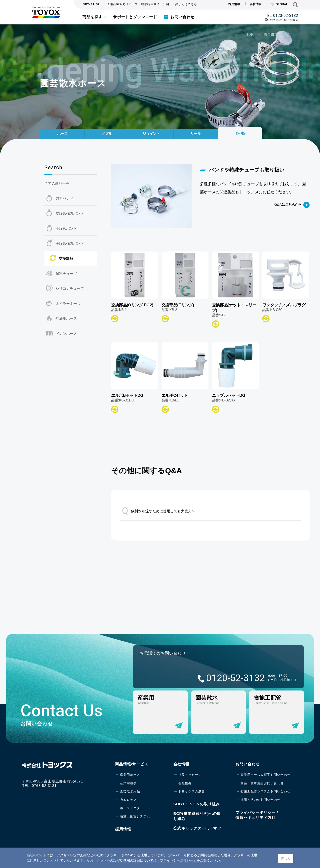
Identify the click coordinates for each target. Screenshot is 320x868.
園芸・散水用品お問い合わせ (262, 783)
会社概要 (185, 783)
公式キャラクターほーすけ (197, 828)
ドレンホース (66, 334)
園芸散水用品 (130, 791)
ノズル (107, 132)
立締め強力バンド (70, 213)
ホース (62, 132)
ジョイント (151, 132)
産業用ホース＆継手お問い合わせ (265, 775)
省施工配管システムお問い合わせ (265, 791)
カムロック (128, 800)
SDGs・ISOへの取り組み (197, 804)
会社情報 (256, 4)
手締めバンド (66, 228)
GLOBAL (279, 4)
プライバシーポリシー (177, 860)
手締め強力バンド (70, 243)
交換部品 (66, 258)
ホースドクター (132, 808)
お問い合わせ (182, 17)
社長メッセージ (190, 775)
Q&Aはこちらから (288, 205)
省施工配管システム (135, 816)
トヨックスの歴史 (192, 791)
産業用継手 (128, 783)
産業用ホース (130, 775)
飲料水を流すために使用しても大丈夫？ (159, 511)
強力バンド (64, 199)
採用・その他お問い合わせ (260, 800)
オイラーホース (68, 304)
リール (196, 132)
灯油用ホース (66, 318)
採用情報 (234, 4)
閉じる (286, 859)
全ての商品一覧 (57, 183)
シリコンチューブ (70, 288)
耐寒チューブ (66, 274)
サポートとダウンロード (135, 17)
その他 (240, 130)
